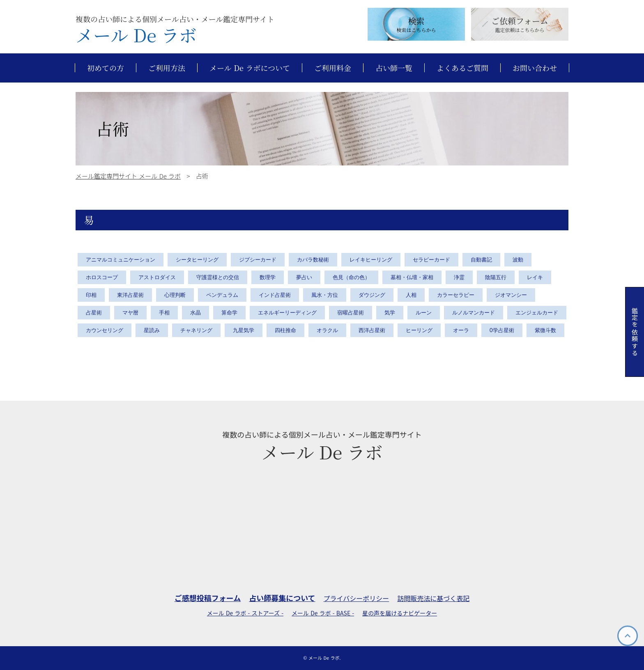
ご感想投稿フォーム (208, 598)
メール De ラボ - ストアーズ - (245, 613)
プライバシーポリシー (356, 598)
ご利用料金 (333, 68)
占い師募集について (282, 598)
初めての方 (106, 68)
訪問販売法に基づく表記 (433, 598)
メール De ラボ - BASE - (323, 613)
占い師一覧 (394, 68)
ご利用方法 (167, 68)
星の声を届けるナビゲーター (400, 613)
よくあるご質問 (462, 68)
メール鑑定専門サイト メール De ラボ (128, 176)
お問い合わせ (535, 68)
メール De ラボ (136, 35)
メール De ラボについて (250, 68)
